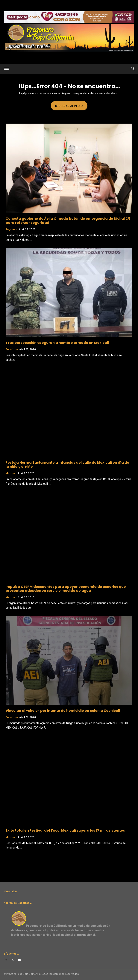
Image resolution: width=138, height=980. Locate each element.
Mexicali (11, 473)
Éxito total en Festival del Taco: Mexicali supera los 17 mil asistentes (65, 830)
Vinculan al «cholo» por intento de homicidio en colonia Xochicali (63, 711)
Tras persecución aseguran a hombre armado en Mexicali (57, 343)
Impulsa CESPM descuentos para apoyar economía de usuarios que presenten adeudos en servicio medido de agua (66, 589)
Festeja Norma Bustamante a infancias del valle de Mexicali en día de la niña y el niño (67, 465)
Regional (12, 229)
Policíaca (12, 349)
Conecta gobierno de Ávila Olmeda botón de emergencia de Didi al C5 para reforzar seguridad (68, 221)
